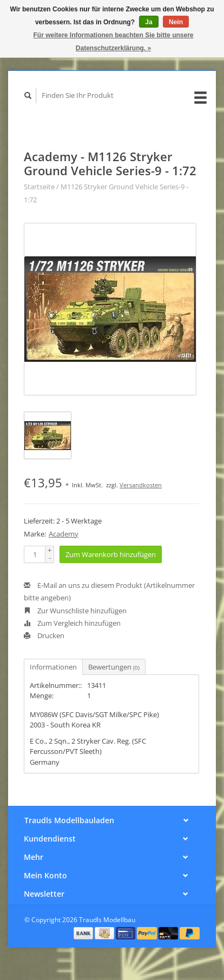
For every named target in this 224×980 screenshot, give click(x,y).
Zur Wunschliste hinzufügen (75, 611)
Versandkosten (141, 485)
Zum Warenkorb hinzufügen (111, 554)
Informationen (53, 667)
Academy (64, 534)
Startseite (39, 187)
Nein (176, 22)
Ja (149, 22)
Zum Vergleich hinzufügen (72, 623)
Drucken (44, 635)
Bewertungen (114, 667)
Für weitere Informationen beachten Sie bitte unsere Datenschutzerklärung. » (113, 42)
